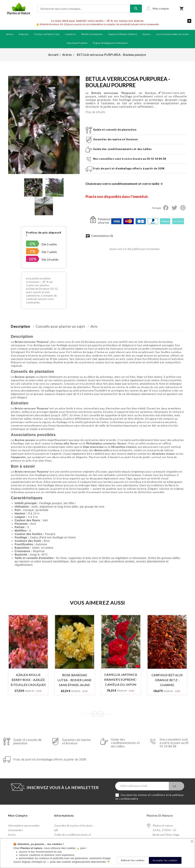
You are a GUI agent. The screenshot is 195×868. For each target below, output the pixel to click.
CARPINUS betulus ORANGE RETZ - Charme (167, 680)
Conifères (70, 34)
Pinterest (183, 208)
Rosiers (147, 34)
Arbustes (24, 34)
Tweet (174, 208)
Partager (166, 208)
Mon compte (18, 815)
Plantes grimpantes (92, 34)
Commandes (15, 830)
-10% (32, 259)
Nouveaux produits (77, 43)
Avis (94, 326)
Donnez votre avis (172, 93)
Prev (94, 714)
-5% (32, 244)
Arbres (10, 34)
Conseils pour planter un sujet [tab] (60, 326)
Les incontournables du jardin (173, 34)
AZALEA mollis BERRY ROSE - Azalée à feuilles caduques (28, 680)
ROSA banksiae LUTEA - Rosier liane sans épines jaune (75, 680)
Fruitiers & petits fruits (47, 34)
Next (101, 714)
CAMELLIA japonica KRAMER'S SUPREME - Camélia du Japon (121, 679)
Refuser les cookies (133, 860)
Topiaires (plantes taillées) (123, 34)
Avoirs (12, 835)
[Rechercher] (84, 9)
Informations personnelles (24, 825)
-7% (32, 251)
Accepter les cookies (165, 860)
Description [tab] (21, 326)
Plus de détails (96, 112)
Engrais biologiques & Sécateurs (111, 43)
